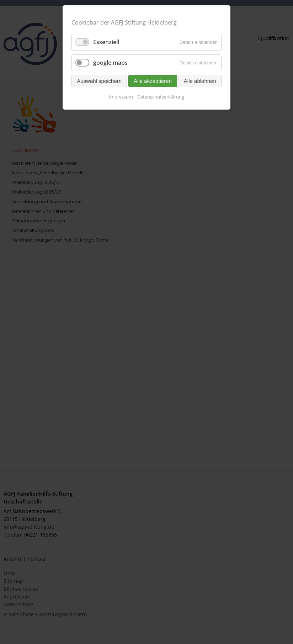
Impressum (121, 97)
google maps (110, 63)
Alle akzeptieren (153, 81)
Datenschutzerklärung (161, 97)
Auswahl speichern (99, 81)
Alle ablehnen (200, 81)
